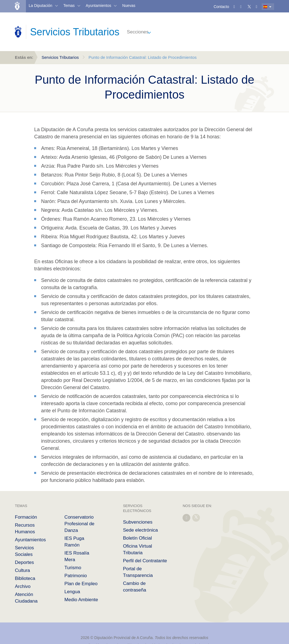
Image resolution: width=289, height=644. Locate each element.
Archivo (23, 586)
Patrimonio (76, 576)
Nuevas (129, 6)
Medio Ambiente (81, 600)
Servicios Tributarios (60, 57)
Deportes (24, 562)
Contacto (221, 7)
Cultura (22, 570)
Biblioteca (25, 578)
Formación (26, 517)
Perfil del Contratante (145, 561)
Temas (69, 6)
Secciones (138, 32)
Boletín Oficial (137, 538)
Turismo (73, 568)
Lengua (72, 592)
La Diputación (41, 6)
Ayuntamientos (98, 6)
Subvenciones (138, 522)
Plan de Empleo (81, 584)
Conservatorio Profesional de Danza (80, 524)
